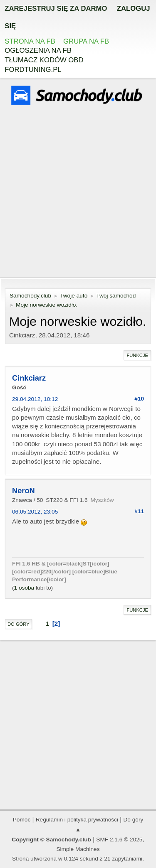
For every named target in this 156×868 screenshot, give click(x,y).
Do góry (19, 624)
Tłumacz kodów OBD (44, 60)
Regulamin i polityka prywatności (77, 820)
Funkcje (137, 355)
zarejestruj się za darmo (56, 9)
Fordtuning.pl (33, 70)
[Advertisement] (78, 193)
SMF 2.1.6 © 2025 (119, 840)
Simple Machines (78, 849)
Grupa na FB (86, 41)
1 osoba (24, 588)
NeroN (24, 491)
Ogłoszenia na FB (38, 50)
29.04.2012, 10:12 (35, 399)
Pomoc (22, 820)
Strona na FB (30, 41)
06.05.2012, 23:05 (35, 512)
